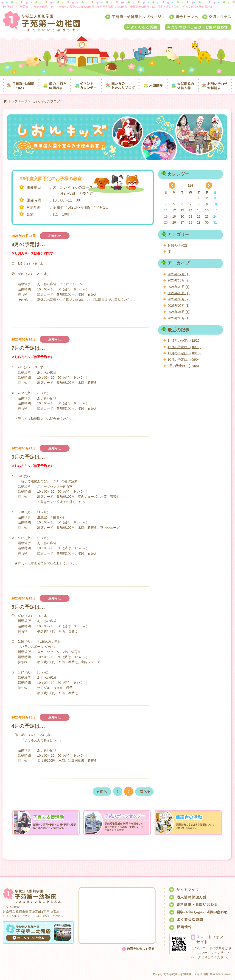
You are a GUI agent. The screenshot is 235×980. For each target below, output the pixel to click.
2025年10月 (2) (179, 280)
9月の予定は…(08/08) (183, 366)
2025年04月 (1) (179, 312)
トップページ (18, 101)
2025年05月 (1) (179, 306)
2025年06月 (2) (179, 299)
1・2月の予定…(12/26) (184, 341)
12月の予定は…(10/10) (184, 347)
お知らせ (55, 236)
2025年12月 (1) (179, 274)
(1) (169, 252)
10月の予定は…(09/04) (184, 360)
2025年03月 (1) (179, 318)
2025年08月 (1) (179, 293)
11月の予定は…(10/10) (184, 353)
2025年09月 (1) (179, 287)
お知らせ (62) (177, 245)
